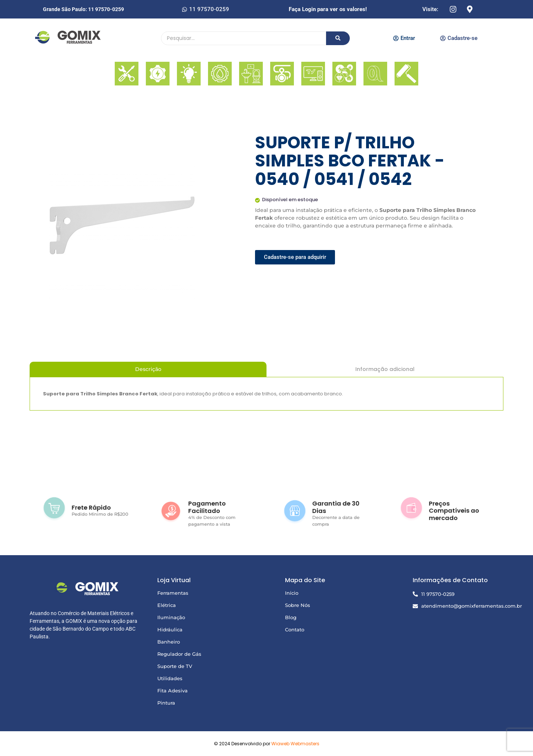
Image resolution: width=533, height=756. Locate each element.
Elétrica (167, 605)
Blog (291, 617)
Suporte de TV (175, 666)
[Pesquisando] (244, 38)
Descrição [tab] (148, 369)
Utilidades (170, 678)
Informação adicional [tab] (385, 369)
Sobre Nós (298, 605)
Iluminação (171, 617)
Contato (295, 630)
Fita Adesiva (172, 691)
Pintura (166, 703)
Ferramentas (173, 593)
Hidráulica (170, 630)
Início (292, 593)
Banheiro (169, 642)
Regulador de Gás (179, 654)
